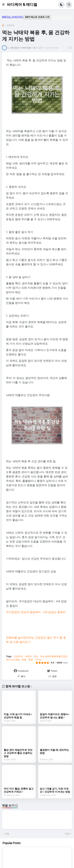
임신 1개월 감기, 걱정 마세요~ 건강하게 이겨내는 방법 (55, 790)
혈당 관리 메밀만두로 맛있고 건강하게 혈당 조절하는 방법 (18, 753)
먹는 (36, 656)
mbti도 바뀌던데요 (37, 18)
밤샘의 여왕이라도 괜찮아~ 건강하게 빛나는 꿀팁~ (55, 716)
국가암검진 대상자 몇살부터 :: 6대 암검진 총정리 (36, 612)
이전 (67, 834)
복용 (31, 660)
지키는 (38, 660)
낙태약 (28, 656)
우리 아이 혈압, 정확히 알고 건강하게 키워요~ (19, 790)
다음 (7, 834)
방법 (24, 660)
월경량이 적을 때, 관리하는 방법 (54, 752)
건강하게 (11, 25)
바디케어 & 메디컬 (22, 5)
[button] (4, 5)
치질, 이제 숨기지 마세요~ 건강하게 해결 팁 (18, 716)
